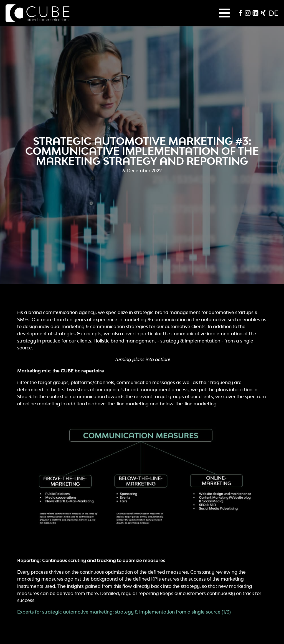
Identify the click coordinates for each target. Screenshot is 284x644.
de (274, 13)
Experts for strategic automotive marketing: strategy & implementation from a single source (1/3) (124, 612)
